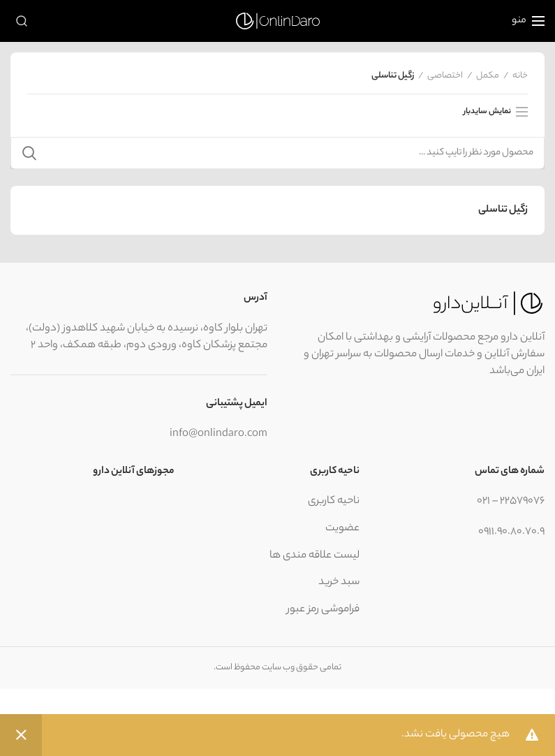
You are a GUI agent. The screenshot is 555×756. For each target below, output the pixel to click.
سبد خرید (339, 582)
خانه (520, 76)
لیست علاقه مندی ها (314, 556)
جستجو (29, 153)
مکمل (488, 76)
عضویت (342, 529)
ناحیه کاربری (334, 501)
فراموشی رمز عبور (323, 610)
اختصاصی (445, 76)
